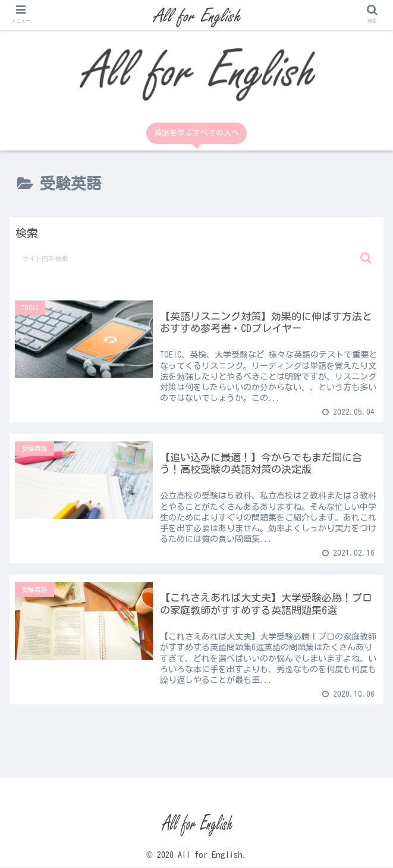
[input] (197, 258)
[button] (366, 258)
